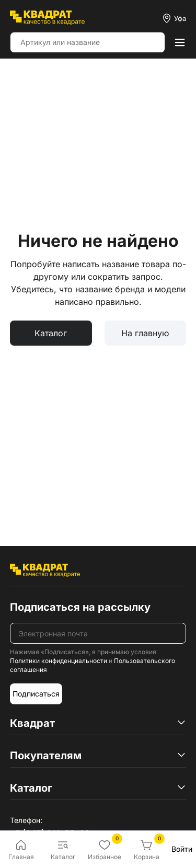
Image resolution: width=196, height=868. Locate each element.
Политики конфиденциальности (59, 661)
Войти (182, 849)
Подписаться (36, 694)
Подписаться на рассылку (80, 607)
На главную (145, 333)
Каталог (51, 333)
